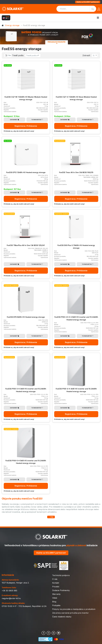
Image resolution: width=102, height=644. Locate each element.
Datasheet (14, 120)
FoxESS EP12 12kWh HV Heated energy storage (26, 172)
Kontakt (56, 583)
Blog (54, 602)
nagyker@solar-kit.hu (11, 599)
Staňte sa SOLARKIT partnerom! (88, 2)
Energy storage (12, 25)
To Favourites (37, 120)
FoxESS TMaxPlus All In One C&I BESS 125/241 (26, 245)
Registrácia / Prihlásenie (26, 126)
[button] (51, 517)
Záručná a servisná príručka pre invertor (70, 613)
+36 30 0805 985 (9, 591)
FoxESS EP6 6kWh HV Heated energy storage (26, 317)
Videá (55, 598)
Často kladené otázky (62, 617)
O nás (55, 580)
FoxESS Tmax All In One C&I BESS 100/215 (76, 172)
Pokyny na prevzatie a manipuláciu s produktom (74, 610)
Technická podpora (61, 576)
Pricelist (56, 587)
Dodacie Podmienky (61, 591)
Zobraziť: (86, 55)
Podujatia (56, 606)
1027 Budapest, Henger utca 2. (15, 583)
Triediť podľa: (19, 55)
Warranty (56, 595)
